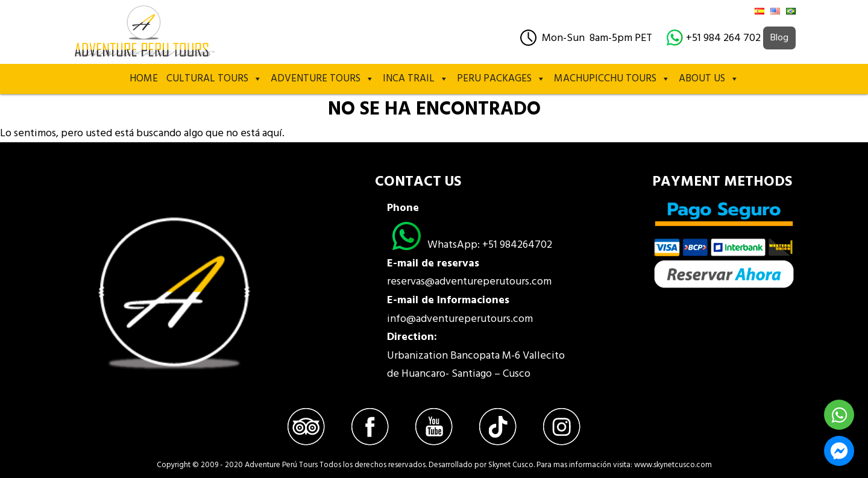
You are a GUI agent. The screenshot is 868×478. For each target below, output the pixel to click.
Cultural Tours (214, 79)
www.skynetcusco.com (673, 465)
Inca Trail (416, 79)
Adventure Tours (322, 79)
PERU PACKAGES (501, 79)
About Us (709, 79)
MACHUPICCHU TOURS (612, 79)
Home (144, 79)
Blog (779, 38)
